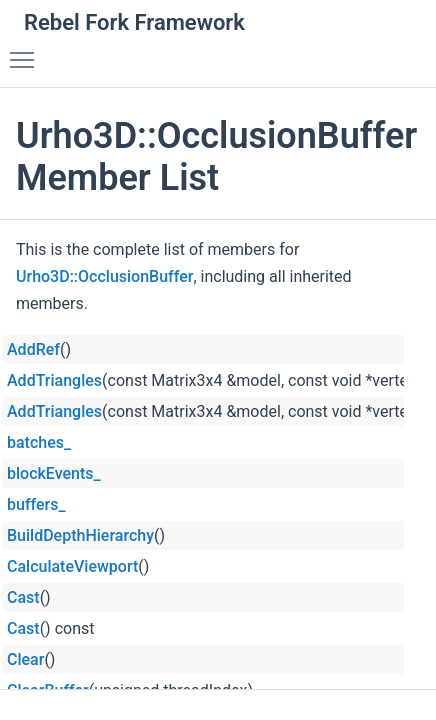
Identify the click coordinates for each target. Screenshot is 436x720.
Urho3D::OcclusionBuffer (104, 276)
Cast (23, 597)
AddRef (33, 349)
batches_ (39, 442)
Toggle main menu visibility (27, 51)
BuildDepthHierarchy (80, 535)
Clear (25, 659)
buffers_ (36, 504)
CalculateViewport (72, 566)
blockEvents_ (54, 473)
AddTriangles (54, 380)
